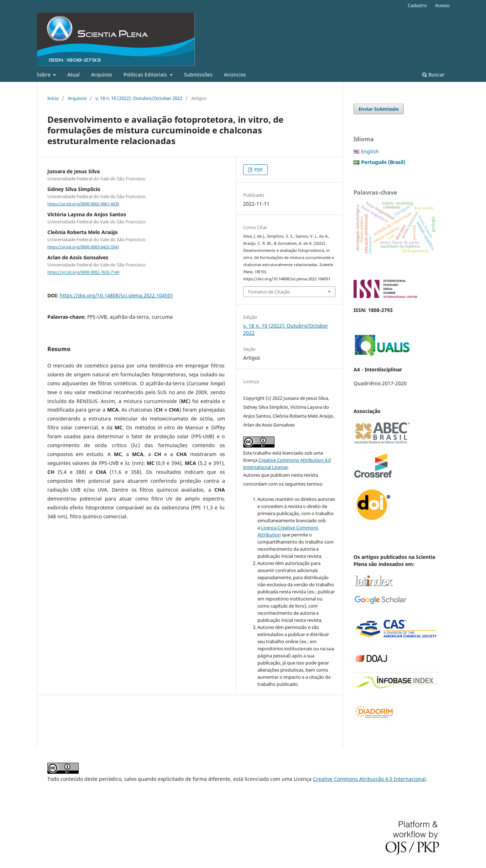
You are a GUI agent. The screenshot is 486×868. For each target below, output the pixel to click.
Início (53, 98)
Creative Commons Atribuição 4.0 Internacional (369, 779)
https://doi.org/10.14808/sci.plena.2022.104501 (117, 295)
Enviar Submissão (379, 109)
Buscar (433, 75)
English (370, 151)
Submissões (198, 75)
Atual (74, 75)
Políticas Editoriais (146, 75)
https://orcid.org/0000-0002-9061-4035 (83, 204)
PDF (258, 170)
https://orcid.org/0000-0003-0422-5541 (83, 247)
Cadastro (417, 5)
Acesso (442, 5)
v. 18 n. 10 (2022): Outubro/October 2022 (139, 98)
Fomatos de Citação (269, 292)
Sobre (44, 75)
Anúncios (235, 75)
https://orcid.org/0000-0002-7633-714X (83, 272)
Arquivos (102, 75)
